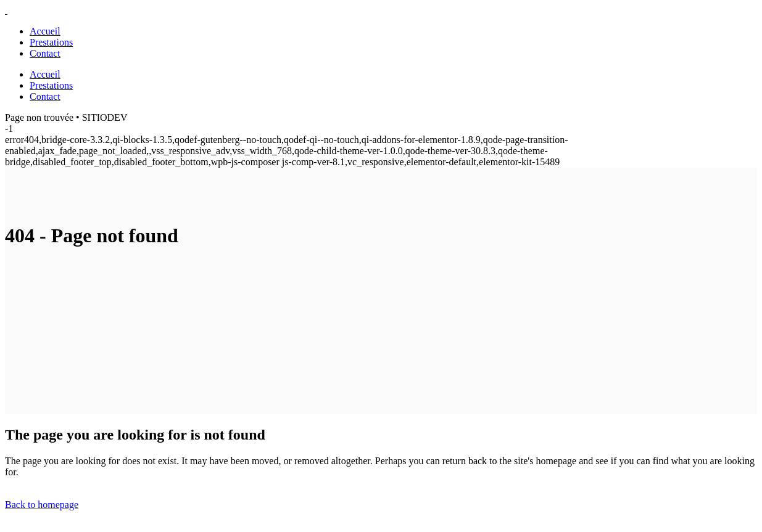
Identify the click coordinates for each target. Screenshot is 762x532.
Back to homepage (42, 505)
